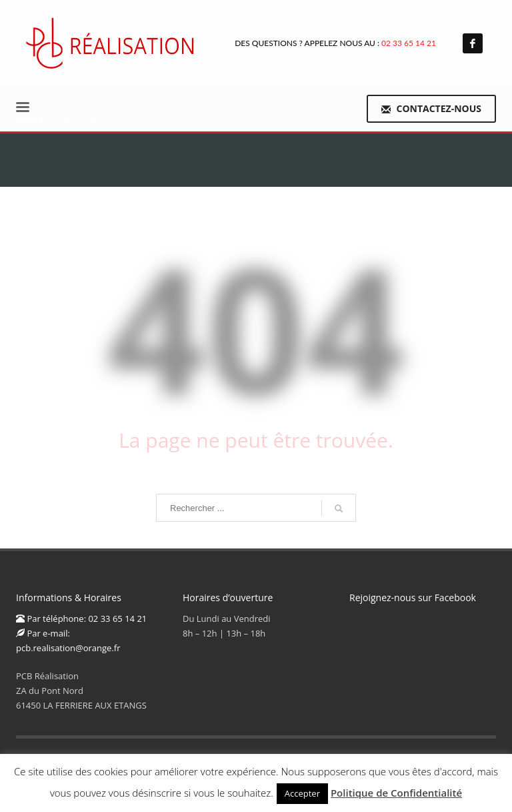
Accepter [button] (302, 793)
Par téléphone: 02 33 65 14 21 (81, 619)
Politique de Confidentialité (396, 793)
